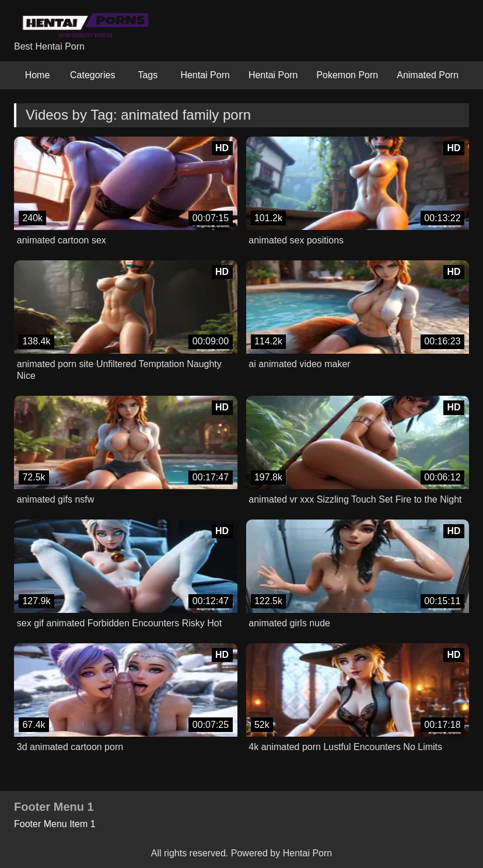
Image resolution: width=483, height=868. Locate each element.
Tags (148, 75)
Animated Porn (428, 75)
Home (38, 75)
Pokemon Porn (347, 75)
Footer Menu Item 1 (55, 824)
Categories (92, 75)
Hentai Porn (205, 75)
